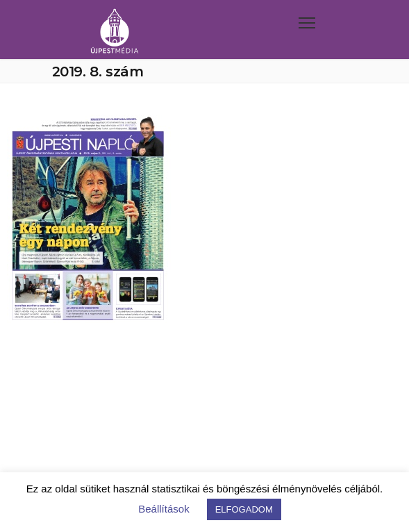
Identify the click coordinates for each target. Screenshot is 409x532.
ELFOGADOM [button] (244, 509)
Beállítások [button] (164, 509)
